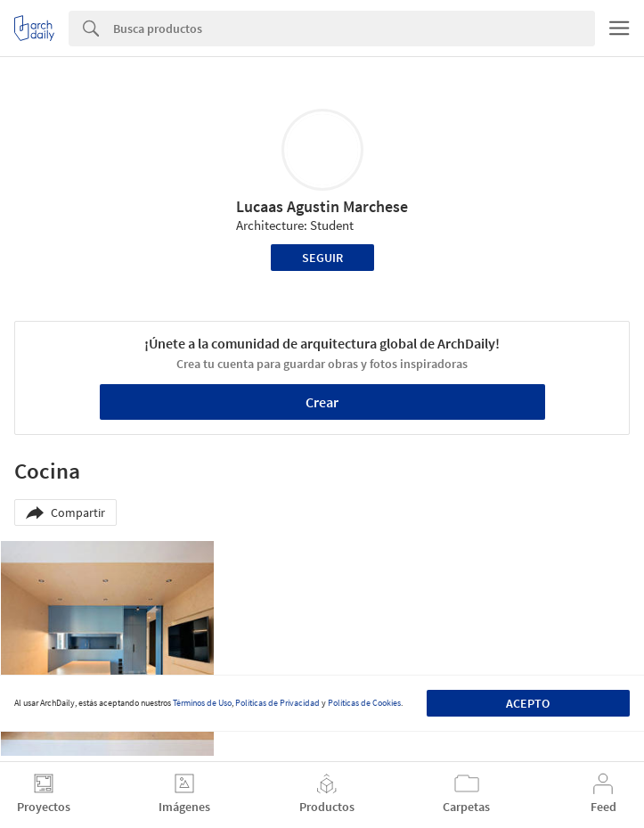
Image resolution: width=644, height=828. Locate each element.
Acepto (528, 703)
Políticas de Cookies (364, 703)
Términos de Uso (202, 703)
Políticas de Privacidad (277, 703)
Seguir (322, 258)
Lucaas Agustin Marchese (322, 206)
